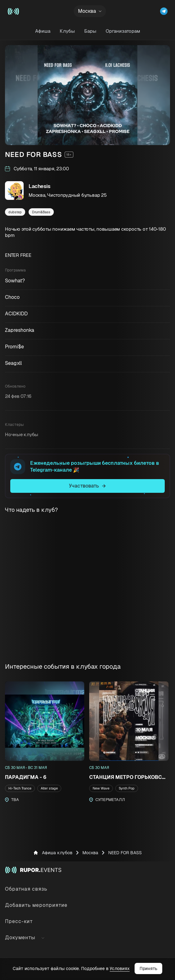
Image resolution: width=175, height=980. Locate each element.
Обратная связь (26, 889)
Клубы (67, 31)
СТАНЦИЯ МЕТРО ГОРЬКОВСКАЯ (129, 777)
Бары (90, 31)
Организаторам (123, 31)
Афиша (43, 31)
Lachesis (39, 186)
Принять (148, 968)
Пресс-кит (19, 921)
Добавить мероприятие (36, 905)
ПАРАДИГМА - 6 (26, 777)
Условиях (120, 968)
